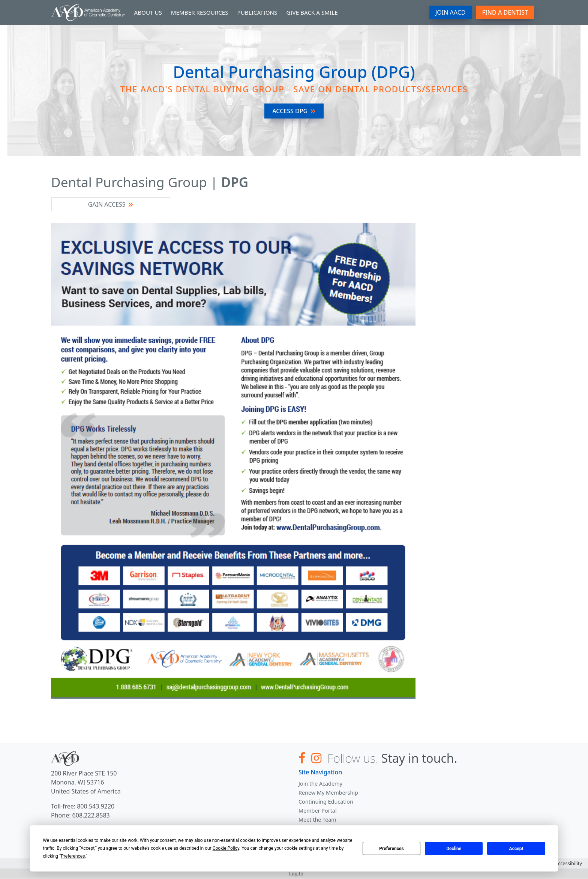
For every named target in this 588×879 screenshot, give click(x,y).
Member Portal (318, 811)
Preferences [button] (73, 856)
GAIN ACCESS (107, 204)
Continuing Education (326, 802)
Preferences (391, 849)
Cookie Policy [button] (226, 848)
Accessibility (568, 863)
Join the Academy (320, 784)
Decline (454, 849)
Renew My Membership (328, 793)
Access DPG (290, 111)
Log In (296, 873)
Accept (516, 849)
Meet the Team (317, 820)
